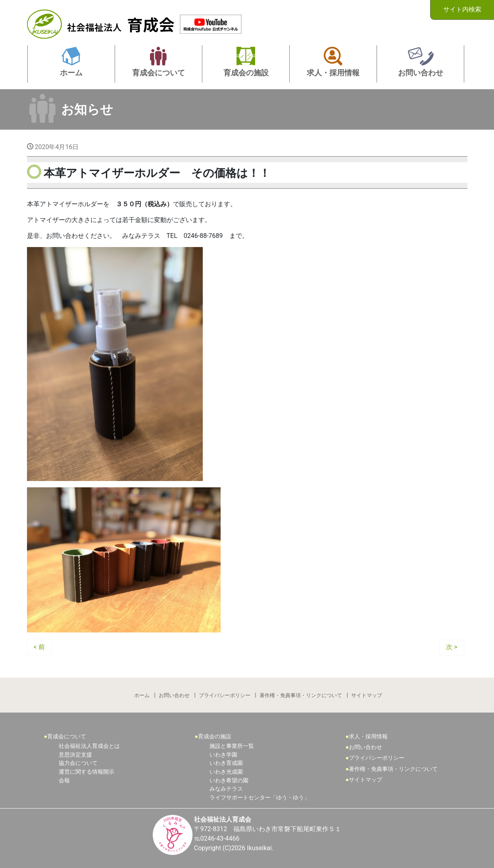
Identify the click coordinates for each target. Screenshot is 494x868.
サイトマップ (367, 695)
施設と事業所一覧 (232, 746)
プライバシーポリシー (225, 695)
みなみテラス (226, 789)
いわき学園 (223, 755)
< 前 (39, 647)
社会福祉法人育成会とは (89, 746)
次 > (452, 647)
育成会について (67, 737)
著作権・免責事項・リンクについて (301, 695)
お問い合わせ (174, 695)
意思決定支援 (75, 755)
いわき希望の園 (229, 781)
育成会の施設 (215, 737)
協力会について (78, 763)
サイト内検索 (462, 9)
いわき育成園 (226, 763)
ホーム (142, 695)
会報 (64, 781)
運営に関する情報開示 (86, 772)
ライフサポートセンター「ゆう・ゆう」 (259, 798)
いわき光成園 (226, 772)
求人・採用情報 (368, 737)
